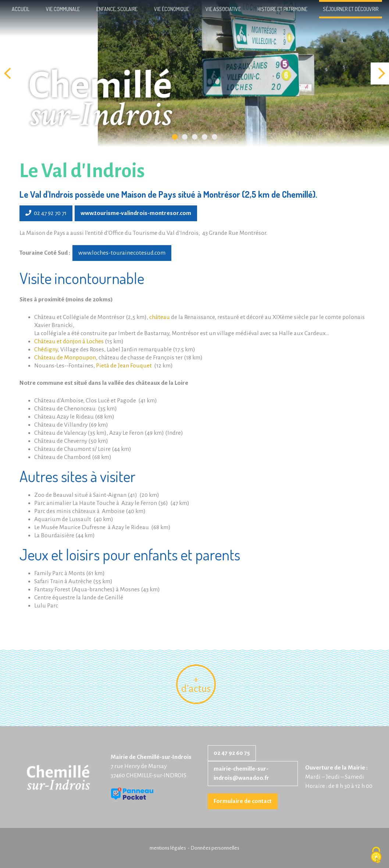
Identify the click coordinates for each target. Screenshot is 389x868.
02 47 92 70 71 (46, 213)
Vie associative (223, 9)
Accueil (21, 9)
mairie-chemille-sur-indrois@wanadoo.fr (241, 773)
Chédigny (46, 349)
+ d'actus (196, 684)
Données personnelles (215, 848)
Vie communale (63, 9)
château (160, 317)
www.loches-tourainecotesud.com (122, 253)
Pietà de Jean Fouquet (124, 366)
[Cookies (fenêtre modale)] (376, 856)
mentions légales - (170, 848)
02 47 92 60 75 (232, 753)
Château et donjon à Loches (69, 341)
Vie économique (172, 9)
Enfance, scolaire (117, 9)
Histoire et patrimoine (282, 9)
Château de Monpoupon (65, 358)
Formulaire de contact (243, 801)
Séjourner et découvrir (351, 9)
